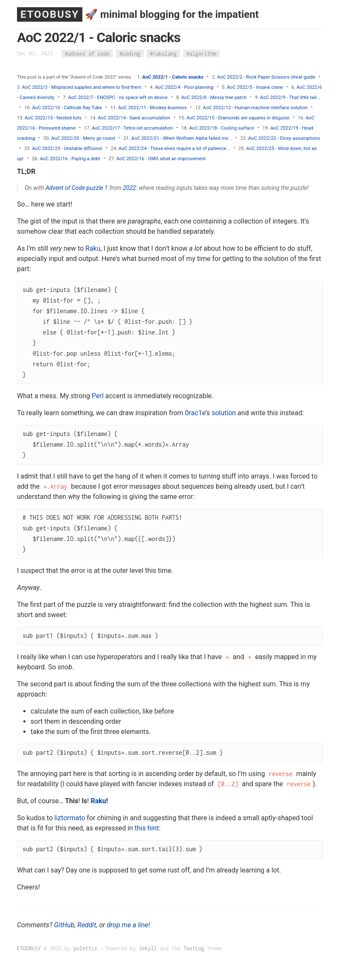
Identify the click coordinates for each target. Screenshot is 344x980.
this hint (147, 828)
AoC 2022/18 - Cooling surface (221, 128)
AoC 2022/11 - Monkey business (152, 108)
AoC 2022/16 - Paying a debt (70, 159)
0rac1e (195, 413)
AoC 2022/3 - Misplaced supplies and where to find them (82, 87)
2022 (129, 188)
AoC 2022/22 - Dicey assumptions (284, 138)
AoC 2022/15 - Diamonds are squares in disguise (238, 118)
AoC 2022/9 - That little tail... (290, 98)
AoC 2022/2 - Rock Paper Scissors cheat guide (266, 77)
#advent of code (87, 53)
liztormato (70, 818)
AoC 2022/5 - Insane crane (255, 87)
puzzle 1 (97, 188)
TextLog (194, 948)
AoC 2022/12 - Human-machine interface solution (255, 108)
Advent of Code (65, 188)
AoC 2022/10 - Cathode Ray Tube (67, 108)
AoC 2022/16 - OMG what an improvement (161, 159)
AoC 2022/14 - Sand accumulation (134, 118)
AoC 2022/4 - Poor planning (184, 87)
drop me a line (127, 925)
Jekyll (148, 948)
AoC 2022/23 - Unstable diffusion (67, 149)
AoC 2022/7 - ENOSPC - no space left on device (118, 98)
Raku (93, 248)
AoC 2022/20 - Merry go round (83, 138)
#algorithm (201, 53)
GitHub (64, 925)
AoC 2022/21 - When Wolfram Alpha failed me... (182, 138)
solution (224, 413)
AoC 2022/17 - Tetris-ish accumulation (132, 128)
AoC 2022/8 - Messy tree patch (214, 98)
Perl (98, 396)
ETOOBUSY (50, 14)
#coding (130, 53)
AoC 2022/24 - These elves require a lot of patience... (174, 149)
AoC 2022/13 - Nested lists (53, 118)
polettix (85, 948)
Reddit (87, 925)
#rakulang (163, 53)
